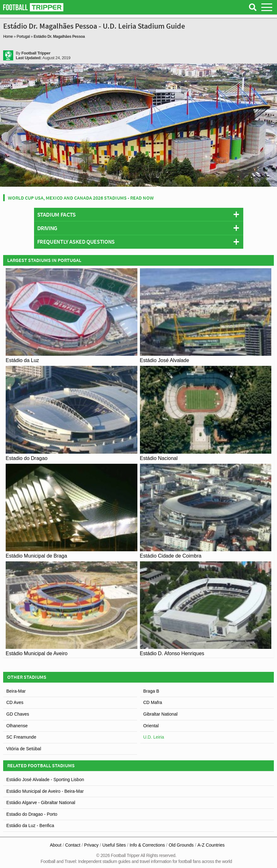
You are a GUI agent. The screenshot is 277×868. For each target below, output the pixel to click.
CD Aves (15, 702)
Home (8, 37)
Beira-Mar (16, 691)
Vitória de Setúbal (24, 749)
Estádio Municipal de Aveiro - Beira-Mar (45, 791)
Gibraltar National (161, 714)
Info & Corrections (147, 845)
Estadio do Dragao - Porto (32, 814)
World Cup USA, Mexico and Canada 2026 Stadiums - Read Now (81, 198)
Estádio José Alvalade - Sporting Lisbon (45, 780)
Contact (73, 845)
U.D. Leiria (154, 737)
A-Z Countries (211, 845)
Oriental (151, 726)
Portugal (23, 37)
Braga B (151, 691)
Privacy (91, 845)
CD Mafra (153, 702)
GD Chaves (18, 714)
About (56, 845)
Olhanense (17, 726)
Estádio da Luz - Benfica (30, 825)
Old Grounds (181, 845)
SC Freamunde (21, 737)
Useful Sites (114, 845)
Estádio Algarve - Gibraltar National (41, 803)
